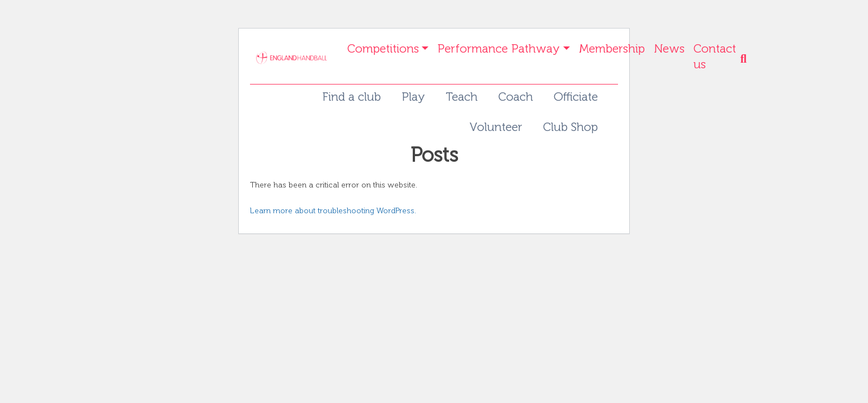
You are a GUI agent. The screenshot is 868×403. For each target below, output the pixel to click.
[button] (746, 61)
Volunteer (496, 127)
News (669, 48)
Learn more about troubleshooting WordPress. (333, 211)
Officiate (576, 97)
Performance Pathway (499, 48)
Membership (612, 48)
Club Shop (570, 127)
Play (413, 97)
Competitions (383, 48)
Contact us (715, 56)
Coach (516, 97)
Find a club (352, 97)
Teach (462, 97)
